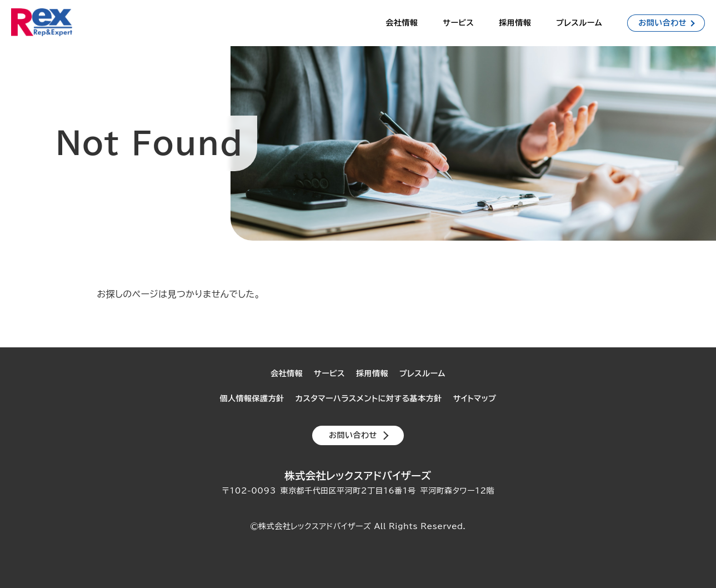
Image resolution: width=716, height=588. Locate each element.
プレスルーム (579, 23)
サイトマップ (475, 398)
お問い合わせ (662, 23)
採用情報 (515, 23)
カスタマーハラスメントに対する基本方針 (369, 398)
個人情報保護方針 (252, 398)
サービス (458, 23)
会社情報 (402, 23)
